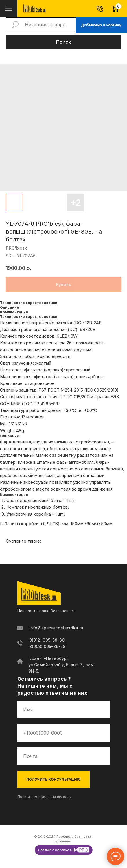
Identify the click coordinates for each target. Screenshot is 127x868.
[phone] (64, 733)
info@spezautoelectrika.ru (56, 628)
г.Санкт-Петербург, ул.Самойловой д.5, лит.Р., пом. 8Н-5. (62, 665)
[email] (64, 756)
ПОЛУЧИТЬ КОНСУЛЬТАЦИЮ (54, 779)
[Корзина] (118, 9)
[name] (64, 710)
